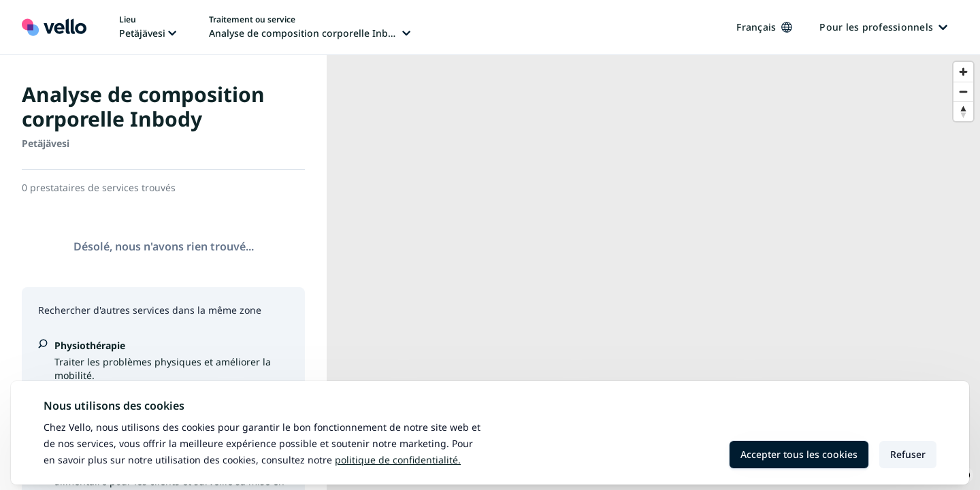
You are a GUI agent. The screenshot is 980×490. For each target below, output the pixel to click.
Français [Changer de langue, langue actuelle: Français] (764, 27)
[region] (653, 273)
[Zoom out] (963, 92)
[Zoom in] (963, 72)
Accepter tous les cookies (799, 454)
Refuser (908, 454)
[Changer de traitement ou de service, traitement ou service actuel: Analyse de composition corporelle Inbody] (310, 27)
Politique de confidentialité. (398, 460)
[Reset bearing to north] (963, 111)
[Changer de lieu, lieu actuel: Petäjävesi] (148, 27)
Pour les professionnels (883, 27)
